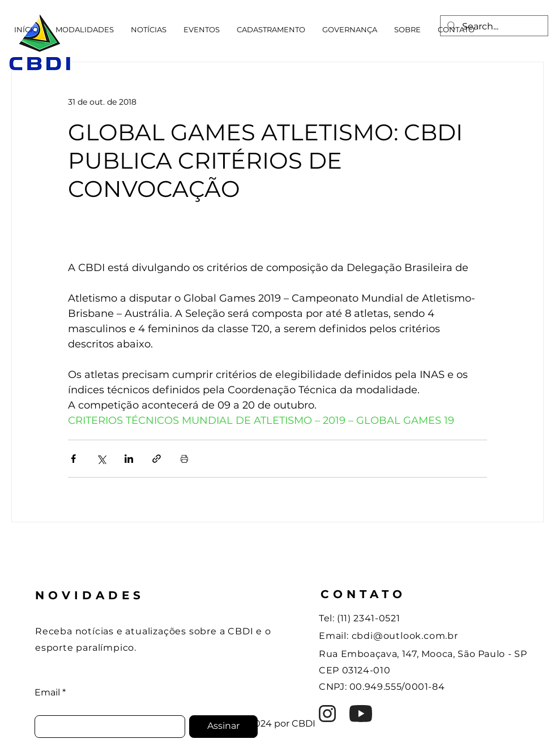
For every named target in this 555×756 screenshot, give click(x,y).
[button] (85, 29)
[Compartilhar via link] (157, 459)
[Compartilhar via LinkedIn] (129, 459)
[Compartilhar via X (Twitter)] (101, 459)
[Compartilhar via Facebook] (73, 459)
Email (47, 693)
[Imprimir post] (184, 459)
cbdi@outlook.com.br (405, 636)
